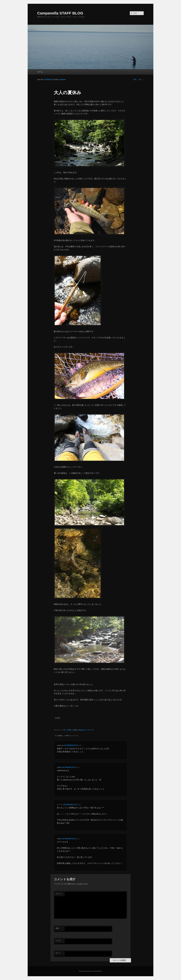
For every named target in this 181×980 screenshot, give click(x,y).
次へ (141, 80)
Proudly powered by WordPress (90, 971)
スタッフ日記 (67, 730)
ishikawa (63, 80)
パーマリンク (89, 730)
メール (58, 941)
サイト (58, 953)
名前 (57, 928)
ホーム (40, 72)
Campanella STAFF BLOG (60, 13)
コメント (59, 894)
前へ (134, 80)
